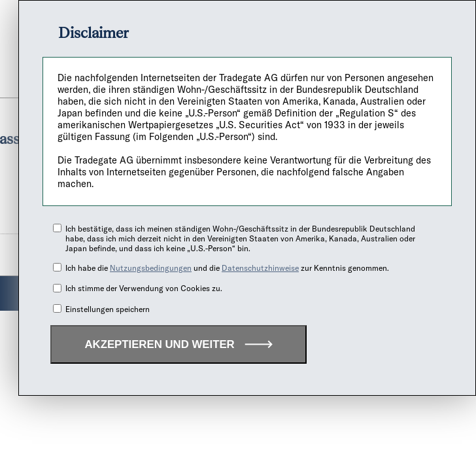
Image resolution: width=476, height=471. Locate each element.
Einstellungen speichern (108, 309)
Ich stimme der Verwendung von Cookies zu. (144, 288)
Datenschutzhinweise (260, 268)
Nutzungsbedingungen (151, 268)
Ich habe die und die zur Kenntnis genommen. (227, 268)
